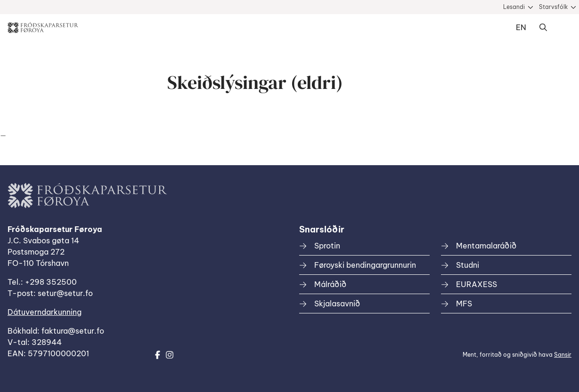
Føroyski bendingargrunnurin (365, 265)
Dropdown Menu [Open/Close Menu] (562, 28)
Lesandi (514, 7)
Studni (468, 265)
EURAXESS (477, 284)
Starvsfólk (553, 7)
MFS (464, 304)
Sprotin (327, 246)
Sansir (563, 355)
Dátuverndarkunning (45, 312)
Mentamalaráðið (486, 246)
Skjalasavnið (337, 304)
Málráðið (330, 284)
